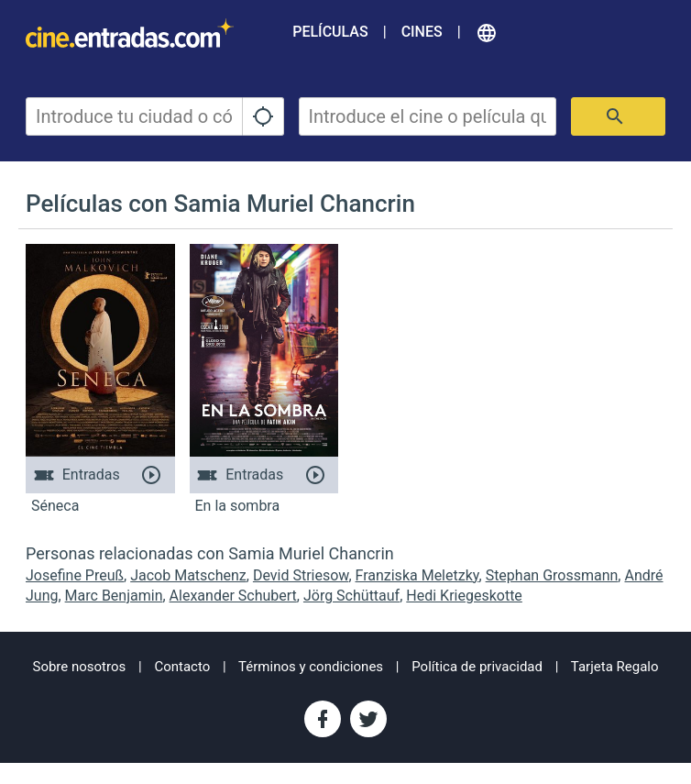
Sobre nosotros (79, 667)
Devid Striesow (301, 575)
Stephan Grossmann (552, 575)
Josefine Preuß (75, 575)
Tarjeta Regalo (615, 667)
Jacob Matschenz (188, 575)
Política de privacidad (477, 667)
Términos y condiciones (311, 667)
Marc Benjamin (114, 596)
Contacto (182, 667)
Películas (330, 32)
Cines (422, 32)
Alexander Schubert (233, 596)
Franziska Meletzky (417, 575)
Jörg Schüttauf (351, 596)
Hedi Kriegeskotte (464, 596)
